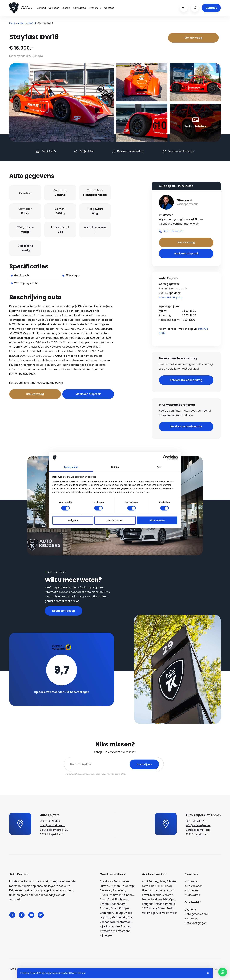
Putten (104, 886)
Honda (168, 886)
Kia (166, 890)
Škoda (153, 908)
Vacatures (191, 919)
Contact (109, 8)
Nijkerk (104, 926)
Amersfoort (107, 900)
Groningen (106, 913)
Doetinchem (118, 904)
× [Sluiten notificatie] (208, 973)
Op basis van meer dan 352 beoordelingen (62, 692)
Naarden (114, 926)
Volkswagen (150, 913)
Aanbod (41, 8)
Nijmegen (106, 935)
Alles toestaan (157, 520)
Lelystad (105, 917)
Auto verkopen (193, 886)
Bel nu (68, 383)
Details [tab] (115, 467)
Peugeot (147, 904)
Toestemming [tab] (71, 467)
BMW (162, 881)
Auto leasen (192, 890)
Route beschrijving (171, 298)
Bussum (126, 926)
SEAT (145, 908)
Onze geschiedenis (196, 914)
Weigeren (73, 520)
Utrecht (118, 895)
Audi (145, 881)
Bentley (154, 881)
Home (12, 23)
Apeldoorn (106, 881)
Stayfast (32, 23)
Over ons (95, 8)
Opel (172, 900)
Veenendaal (108, 922)
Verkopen (54, 8)
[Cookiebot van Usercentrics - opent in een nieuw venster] (165, 457)
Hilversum (106, 895)
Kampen (125, 908)
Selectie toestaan (115, 520)
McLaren (168, 895)
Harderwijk (127, 886)
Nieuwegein (119, 917)
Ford (160, 886)
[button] (223, 972)
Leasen (66, 8)
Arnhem (129, 895)
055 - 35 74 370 (50, 821)
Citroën (171, 881)
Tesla (170, 908)
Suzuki (162, 908)
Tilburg (119, 913)
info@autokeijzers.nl (53, 825)
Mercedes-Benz (152, 900)
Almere (104, 904)
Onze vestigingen (195, 923)
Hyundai (147, 890)
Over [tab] (159, 467)
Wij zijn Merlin (214, 969)
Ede (130, 917)
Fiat (153, 886)
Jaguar (158, 890)
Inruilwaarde (79, 8)
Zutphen (115, 886)
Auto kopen (191, 881)
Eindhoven (122, 900)
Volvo (162, 913)
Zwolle (128, 913)
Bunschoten (121, 881)
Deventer (106, 890)
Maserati (156, 895)
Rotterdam (123, 931)
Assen (114, 908)
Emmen (105, 908)
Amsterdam (107, 931)
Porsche (159, 904)
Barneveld (119, 890)
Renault (170, 904)
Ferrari (146, 886)
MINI (166, 900)
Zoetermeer (124, 922)
